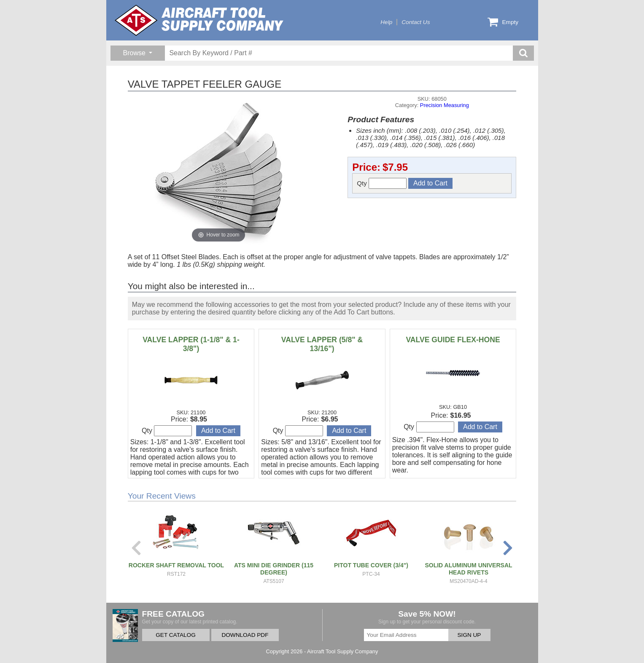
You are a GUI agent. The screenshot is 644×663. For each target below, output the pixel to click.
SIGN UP (469, 635)
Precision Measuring (445, 105)
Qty (382, 183)
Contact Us (416, 22)
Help (386, 22)
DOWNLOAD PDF (245, 635)
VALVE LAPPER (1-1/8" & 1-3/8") (191, 344)
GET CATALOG (175, 635)
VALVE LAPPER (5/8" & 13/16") (322, 344)
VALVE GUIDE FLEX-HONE (453, 340)
